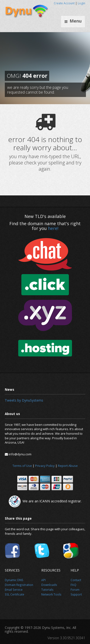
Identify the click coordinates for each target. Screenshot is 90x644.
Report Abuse (68, 466)
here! (53, 228)
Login (81, 3)
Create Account (64, 3)
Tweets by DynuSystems (24, 400)
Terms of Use (22, 466)
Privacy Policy (45, 466)
